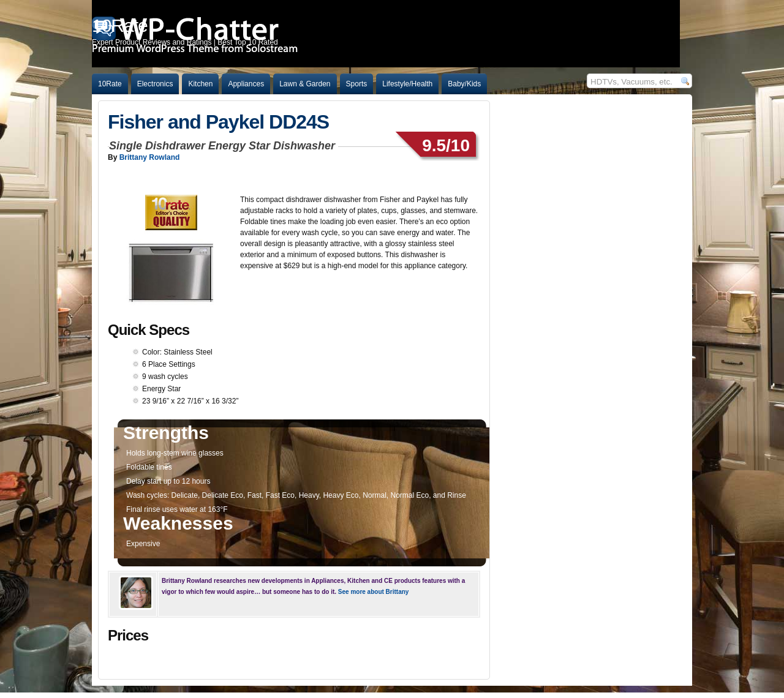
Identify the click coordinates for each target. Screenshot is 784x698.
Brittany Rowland (150, 157)
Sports (357, 84)
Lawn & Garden (305, 84)
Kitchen (200, 84)
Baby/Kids (464, 84)
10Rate (110, 84)
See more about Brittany (374, 592)
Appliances (246, 84)
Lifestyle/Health (407, 84)
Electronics (155, 84)
